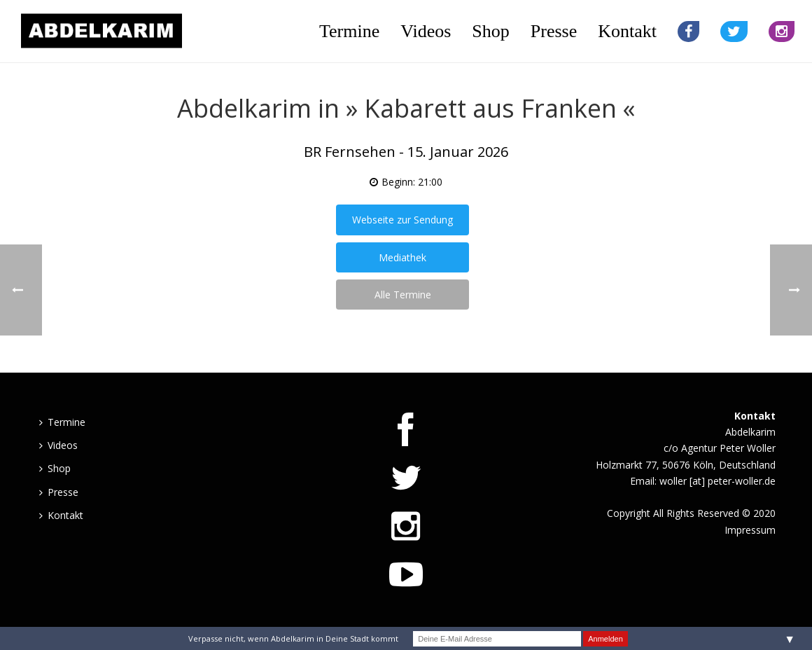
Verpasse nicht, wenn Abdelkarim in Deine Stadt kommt (293, 638)
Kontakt (627, 31)
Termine (349, 31)
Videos (426, 31)
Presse (554, 31)
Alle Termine (403, 295)
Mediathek (402, 257)
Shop (490, 31)
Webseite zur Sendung (402, 220)
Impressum (750, 530)
